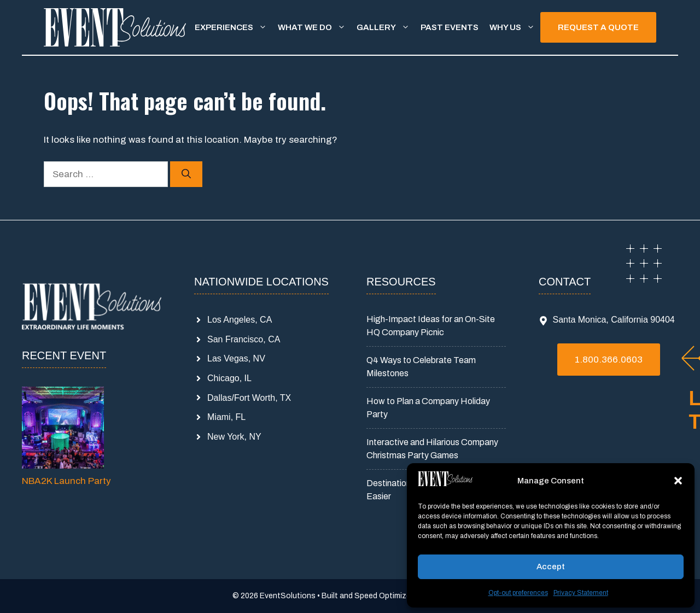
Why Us (515, 27)
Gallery (386, 27)
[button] (678, 481)
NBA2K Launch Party (66, 481)
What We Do (314, 27)
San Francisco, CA (244, 339)
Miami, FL (226, 417)
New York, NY (234, 437)
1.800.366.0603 (609, 360)
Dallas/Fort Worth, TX (249, 398)
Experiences (234, 27)
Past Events (450, 27)
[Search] (186, 174)
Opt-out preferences (518, 593)
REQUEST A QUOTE (598, 27)
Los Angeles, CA (240, 320)
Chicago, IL (229, 378)
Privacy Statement (581, 593)
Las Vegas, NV (236, 358)
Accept (551, 567)
